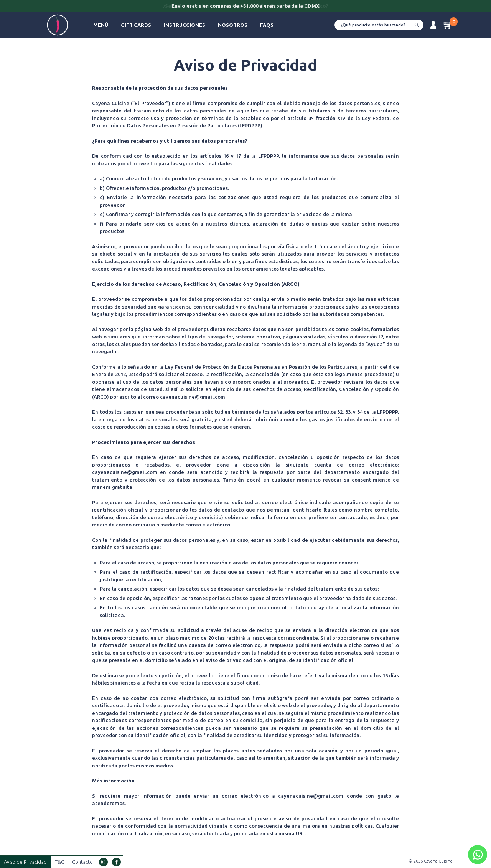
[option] (245, 7)
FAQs (267, 25)
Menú (101, 25)
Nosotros (233, 25)
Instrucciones (185, 25)
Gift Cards (136, 25)
